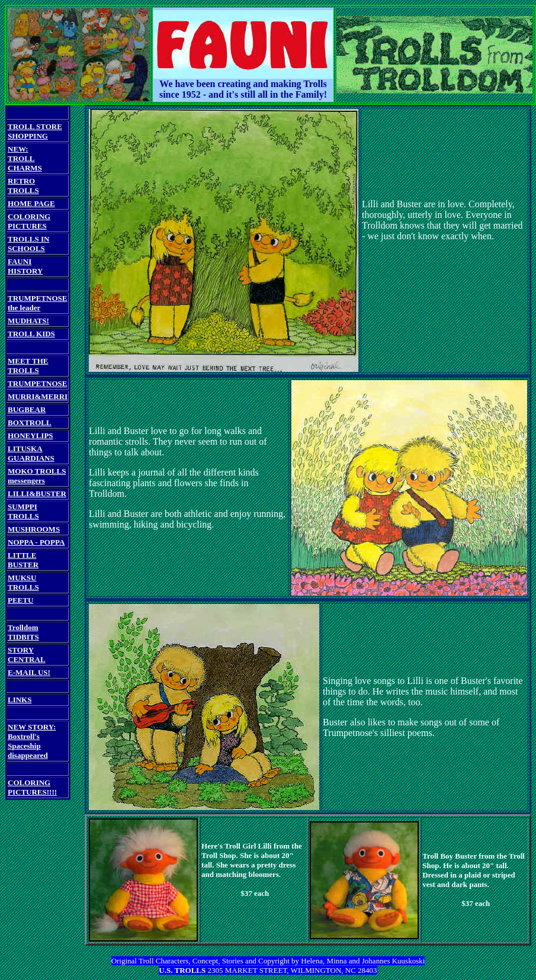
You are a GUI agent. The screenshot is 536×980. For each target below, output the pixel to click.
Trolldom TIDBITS (23, 632)
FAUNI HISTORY (25, 266)
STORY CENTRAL (27, 655)
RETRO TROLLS (23, 186)
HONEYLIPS (31, 436)
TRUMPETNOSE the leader (37, 303)
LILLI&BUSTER (37, 494)
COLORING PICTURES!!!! (32, 787)
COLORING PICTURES (29, 221)
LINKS (20, 700)
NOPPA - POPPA (36, 542)
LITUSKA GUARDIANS (31, 453)
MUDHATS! (28, 321)
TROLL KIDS (31, 334)
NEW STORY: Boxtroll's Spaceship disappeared (32, 741)
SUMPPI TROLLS (23, 511)
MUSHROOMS (34, 529)
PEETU (20, 600)
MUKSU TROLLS (23, 582)
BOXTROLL (30, 422)
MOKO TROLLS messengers (37, 476)
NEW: (18, 149)
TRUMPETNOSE (37, 383)
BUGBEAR (27, 409)
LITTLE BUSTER (23, 560)
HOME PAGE (31, 203)
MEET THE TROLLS (28, 366)
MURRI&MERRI (38, 396)
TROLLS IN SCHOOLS (28, 244)
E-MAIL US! (29, 672)
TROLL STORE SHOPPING (35, 131)
